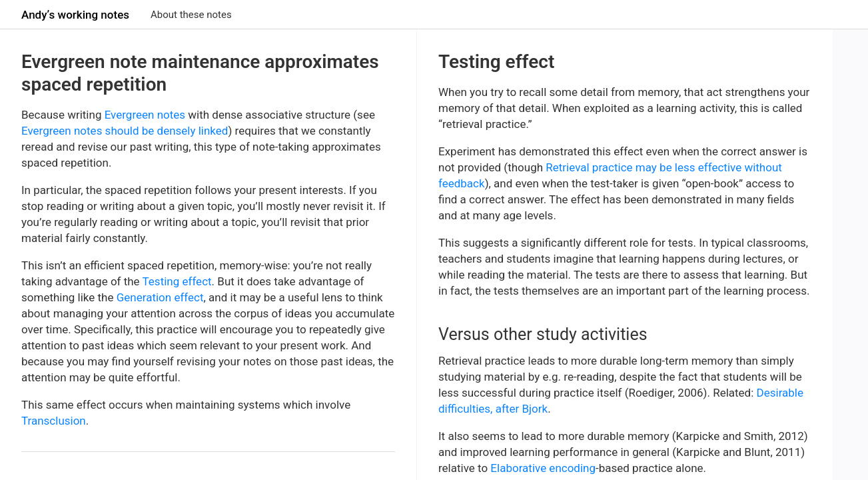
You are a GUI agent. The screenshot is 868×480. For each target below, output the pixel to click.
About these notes (191, 15)
